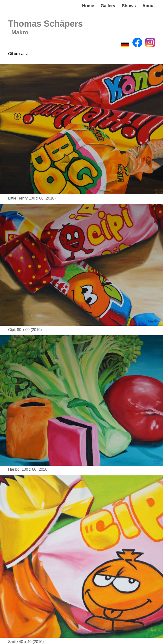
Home (88, 6)
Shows (129, 6)
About (149, 6)
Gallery (108, 6)
